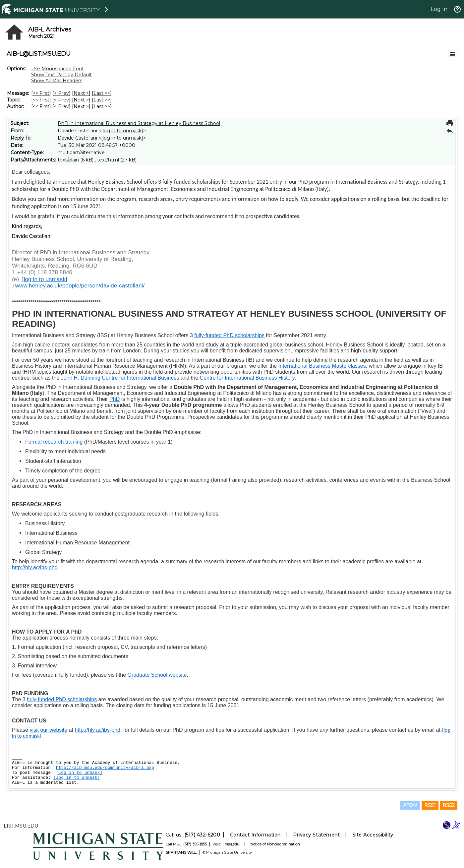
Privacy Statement (316, 835)
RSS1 (430, 805)
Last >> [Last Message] (102, 93)
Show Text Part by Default (61, 75)
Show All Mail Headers (57, 81)
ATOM (410, 805)
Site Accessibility (373, 835)
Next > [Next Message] (81, 93)
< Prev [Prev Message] (61, 93)
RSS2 (449, 805)
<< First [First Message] (41, 93)
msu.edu (232, 844)
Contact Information (255, 835)
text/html (108, 160)
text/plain (68, 160)
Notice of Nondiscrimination (275, 844)
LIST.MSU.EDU (21, 826)
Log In (439, 9)
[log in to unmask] (122, 131)
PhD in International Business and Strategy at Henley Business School (139, 123)
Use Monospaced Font (58, 69)
